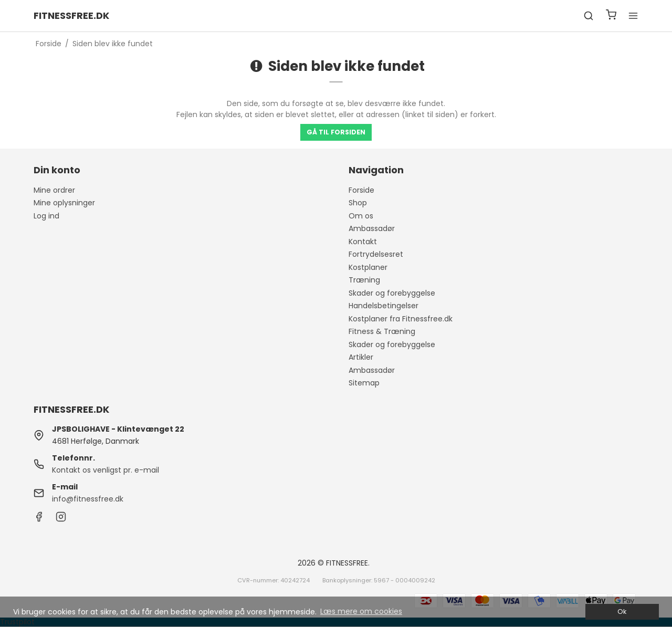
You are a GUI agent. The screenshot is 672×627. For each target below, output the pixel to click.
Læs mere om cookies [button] (361, 611)
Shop (358, 203)
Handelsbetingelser (384, 306)
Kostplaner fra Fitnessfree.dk (401, 319)
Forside (361, 190)
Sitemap (364, 383)
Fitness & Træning (382, 331)
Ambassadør (372, 228)
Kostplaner (368, 267)
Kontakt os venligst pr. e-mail (106, 470)
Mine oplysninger (64, 203)
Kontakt (363, 242)
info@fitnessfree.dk (88, 499)
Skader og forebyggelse (392, 293)
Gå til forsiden (336, 132)
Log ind (46, 216)
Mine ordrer (54, 190)
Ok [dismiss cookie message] (622, 612)
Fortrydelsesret (376, 254)
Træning (364, 280)
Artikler (361, 357)
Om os (361, 216)
